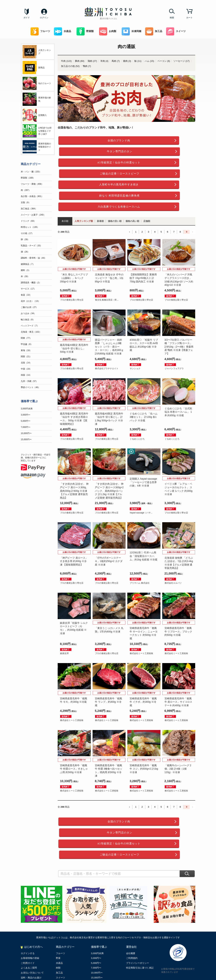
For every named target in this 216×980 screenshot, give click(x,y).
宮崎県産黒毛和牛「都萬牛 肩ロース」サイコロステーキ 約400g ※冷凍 (178, 672)
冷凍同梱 (131, 31)
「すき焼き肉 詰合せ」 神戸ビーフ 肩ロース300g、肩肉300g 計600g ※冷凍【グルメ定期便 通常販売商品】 (74, 461)
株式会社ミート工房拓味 (141, 623)
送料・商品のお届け (31, 927)
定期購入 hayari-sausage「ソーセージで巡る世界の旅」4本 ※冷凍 (143, 452)
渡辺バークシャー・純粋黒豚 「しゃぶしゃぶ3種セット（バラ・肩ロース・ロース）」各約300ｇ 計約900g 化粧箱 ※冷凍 (109, 317)
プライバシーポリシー (138, 912)
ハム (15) (149, 61)
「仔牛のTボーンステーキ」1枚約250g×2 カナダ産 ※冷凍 (109, 531)
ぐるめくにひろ (137, 409)
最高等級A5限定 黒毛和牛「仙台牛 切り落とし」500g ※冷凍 (74, 318)
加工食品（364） (29, 209)
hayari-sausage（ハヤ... (141, 483)
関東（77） (26, 338)
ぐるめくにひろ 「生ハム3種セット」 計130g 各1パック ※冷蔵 (144, 387)
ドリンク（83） (28, 221)
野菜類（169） (28, 178)
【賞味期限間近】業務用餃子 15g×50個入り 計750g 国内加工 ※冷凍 (143, 248)
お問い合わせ (28, 942)
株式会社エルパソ (173, 553)
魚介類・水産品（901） (32, 196)
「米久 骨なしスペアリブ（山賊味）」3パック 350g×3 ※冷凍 (74, 248)
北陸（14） (26, 363)
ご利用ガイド (28, 912)
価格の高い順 (132, 191)
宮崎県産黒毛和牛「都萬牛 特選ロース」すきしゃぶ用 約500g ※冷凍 (74, 739)
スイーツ (176, 31)
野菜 (58, 908)
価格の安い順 (115, 191)
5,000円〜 (26, 421)
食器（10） (26, 295)
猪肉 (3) (127, 61)
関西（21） (26, 357)
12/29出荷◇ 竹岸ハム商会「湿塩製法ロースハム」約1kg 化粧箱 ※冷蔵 (143, 526)
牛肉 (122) (66, 61)
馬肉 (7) (116, 61)
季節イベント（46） (30, 387)
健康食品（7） (28, 264)
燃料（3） (26, 270)
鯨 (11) (138, 61)
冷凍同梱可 (62, 932)
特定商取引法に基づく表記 (140, 917)
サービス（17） (28, 289)
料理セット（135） (30, 227)
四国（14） (26, 375)
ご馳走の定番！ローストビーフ (161, 153)
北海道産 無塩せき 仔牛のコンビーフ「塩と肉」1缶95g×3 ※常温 (109, 248)
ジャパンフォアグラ (174, 338)
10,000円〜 (26, 433)
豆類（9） (26, 202)
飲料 (58, 937)
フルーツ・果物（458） (32, 184)
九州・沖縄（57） (29, 381)
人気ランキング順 (84, 191)
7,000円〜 (26, 427)
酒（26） (25, 252)
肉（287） (26, 190)
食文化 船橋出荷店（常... (107, 270)
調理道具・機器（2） (31, 283)
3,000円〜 (26, 415)
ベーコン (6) (164, 61)
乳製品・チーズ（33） (31, 246)
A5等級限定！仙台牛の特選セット (92, 153)
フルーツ (40, 31)
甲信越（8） (27, 344)
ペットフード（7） (30, 326)
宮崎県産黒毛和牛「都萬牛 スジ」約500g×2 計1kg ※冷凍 (144, 739)
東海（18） (26, 350)
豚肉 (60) (80, 61)
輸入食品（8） (28, 320)
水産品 (63, 31)
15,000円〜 (26, 439)
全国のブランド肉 (92, 141)
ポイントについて (30, 932)
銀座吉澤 (64, 623)
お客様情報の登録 (30, 908)
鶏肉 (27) (92, 61)
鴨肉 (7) (87, 66)
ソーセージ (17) (181, 61)
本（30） (25, 276)
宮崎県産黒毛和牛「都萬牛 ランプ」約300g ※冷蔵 (108, 672)
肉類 (58, 917)
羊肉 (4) (104, 61)
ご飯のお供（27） (29, 307)
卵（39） (25, 239)
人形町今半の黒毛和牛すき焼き (92, 164)
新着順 (100, 191)
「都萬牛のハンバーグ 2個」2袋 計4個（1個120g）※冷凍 (178, 739)
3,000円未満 (27, 409)
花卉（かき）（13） (30, 301)
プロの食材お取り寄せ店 (72, 270)
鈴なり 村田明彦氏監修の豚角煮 (161, 164)
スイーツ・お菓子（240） (33, 215)
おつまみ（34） (28, 313)
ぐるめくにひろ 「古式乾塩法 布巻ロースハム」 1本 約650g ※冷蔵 (178, 382)
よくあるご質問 (29, 917)
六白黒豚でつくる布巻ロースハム (92, 176)
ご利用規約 (132, 908)
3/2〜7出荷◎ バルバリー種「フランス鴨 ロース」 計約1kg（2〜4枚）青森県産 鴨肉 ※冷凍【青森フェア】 (179, 317)
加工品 (154, 31)
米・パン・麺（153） (31, 172)
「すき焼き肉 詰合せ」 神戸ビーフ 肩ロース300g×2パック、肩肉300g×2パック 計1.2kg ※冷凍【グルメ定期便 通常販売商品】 (109, 461)
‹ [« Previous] (130, 202)
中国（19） (26, 369)
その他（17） (27, 233)
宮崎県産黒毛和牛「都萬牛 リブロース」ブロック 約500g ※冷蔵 (178, 601)
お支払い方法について (32, 922)
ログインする (28, 903)
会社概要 (131, 903)
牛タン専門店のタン (161, 141)
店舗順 (147, 191)
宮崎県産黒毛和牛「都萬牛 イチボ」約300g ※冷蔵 (143, 672)
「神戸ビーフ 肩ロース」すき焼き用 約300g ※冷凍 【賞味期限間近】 (74, 531)
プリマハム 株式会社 (140, 553)
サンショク (135, 338)
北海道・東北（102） (31, 332)
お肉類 (108, 31)
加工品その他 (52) (70, 66)
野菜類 (85, 31)
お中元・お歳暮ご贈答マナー (36, 937)
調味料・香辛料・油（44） (34, 258)
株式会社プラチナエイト (107, 338)
